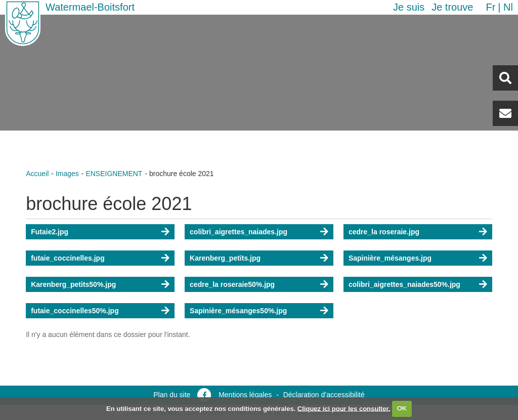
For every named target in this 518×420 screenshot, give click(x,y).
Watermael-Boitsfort (90, 7)
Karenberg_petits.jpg (225, 258)
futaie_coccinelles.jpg (68, 258)
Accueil (37, 174)
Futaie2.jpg (50, 232)
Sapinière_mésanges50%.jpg (238, 311)
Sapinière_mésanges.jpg (390, 258)
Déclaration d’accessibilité (324, 395)
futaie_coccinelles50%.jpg (75, 311)
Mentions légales (245, 395)
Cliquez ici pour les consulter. (344, 408)
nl (508, 7)
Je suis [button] (409, 7)
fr (490, 7)
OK (402, 408)
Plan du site (172, 395)
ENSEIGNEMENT (114, 174)
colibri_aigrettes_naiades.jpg (239, 232)
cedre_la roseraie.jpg (384, 232)
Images (67, 174)
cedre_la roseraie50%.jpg (232, 284)
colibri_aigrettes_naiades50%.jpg (404, 284)
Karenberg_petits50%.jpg (73, 284)
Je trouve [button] (452, 7)
